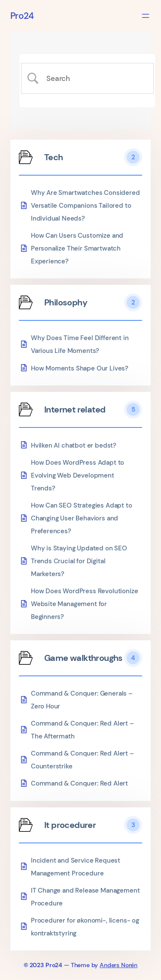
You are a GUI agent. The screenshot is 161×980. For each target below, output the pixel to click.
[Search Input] (94, 78)
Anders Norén (118, 965)
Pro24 (22, 16)
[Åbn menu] (146, 16)
